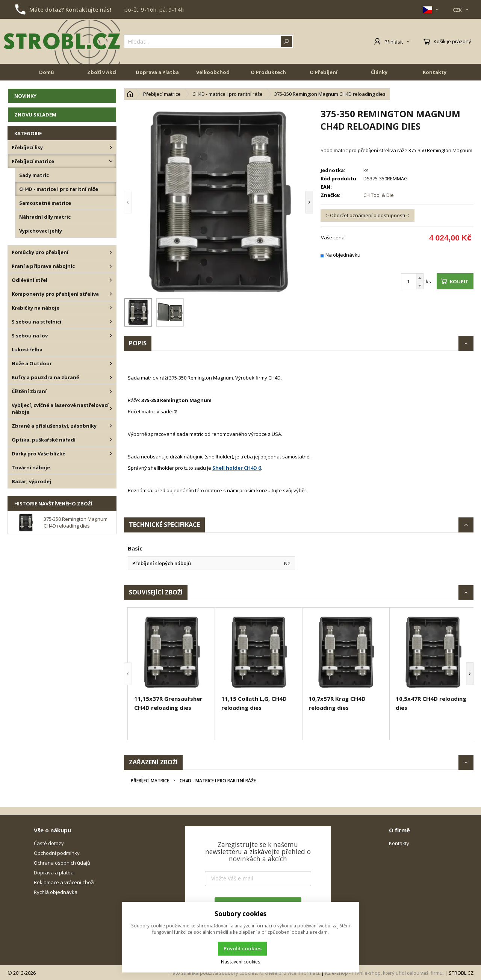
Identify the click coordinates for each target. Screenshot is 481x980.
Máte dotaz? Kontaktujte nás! (70, 9)
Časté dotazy (49, 843)
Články (379, 72)
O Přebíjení (324, 72)
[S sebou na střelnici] (111, 322)
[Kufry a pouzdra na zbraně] (111, 377)
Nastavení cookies (241, 962)
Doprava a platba (54, 873)
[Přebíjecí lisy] (111, 147)
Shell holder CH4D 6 (237, 468)
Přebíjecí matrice (150, 781)
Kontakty (435, 72)
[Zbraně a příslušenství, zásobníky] (111, 426)
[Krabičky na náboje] (111, 308)
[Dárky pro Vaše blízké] (111, 454)
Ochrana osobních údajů (62, 863)
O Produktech (268, 72)
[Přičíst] (420, 278)
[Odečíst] (420, 286)
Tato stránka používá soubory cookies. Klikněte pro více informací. (245, 973)
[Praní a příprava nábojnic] (111, 266)
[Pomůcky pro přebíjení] (111, 252)
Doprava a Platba (157, 72)
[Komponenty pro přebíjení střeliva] (111, 294)
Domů (47, 72)
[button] (128, 202)
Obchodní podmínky (57, 853)
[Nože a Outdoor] (111, 363)
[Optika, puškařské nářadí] (111, 440)
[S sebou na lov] (111, 336)
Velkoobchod (213, 72)
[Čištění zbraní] (111, 391)
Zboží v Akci (102, 72)
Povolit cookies (243, 948)
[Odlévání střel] (111, 280)
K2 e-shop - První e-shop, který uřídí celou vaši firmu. (384, 973)
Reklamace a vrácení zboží (64, 882)
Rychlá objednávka (56, 892)
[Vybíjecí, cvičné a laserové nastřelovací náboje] (111, 408)
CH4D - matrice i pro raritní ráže (218, 781)
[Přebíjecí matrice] (111, 161)
